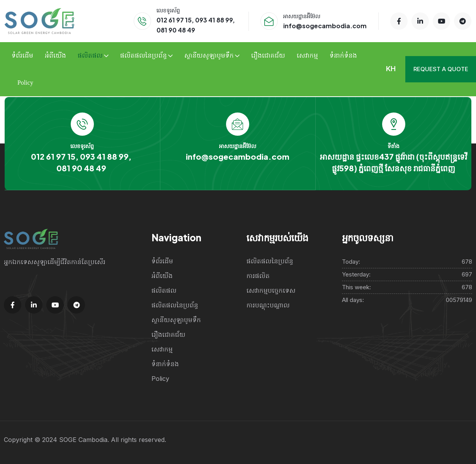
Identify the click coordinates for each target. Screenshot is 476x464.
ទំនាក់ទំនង (343, 55)
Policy (25, 83)
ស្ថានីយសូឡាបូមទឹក (209, 55)
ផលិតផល (90, 55)
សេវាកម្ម (307, 55)
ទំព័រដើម (22, 55)
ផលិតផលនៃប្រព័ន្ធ (144, 55)
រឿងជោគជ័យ (268, 55)
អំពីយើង (55, 55)
